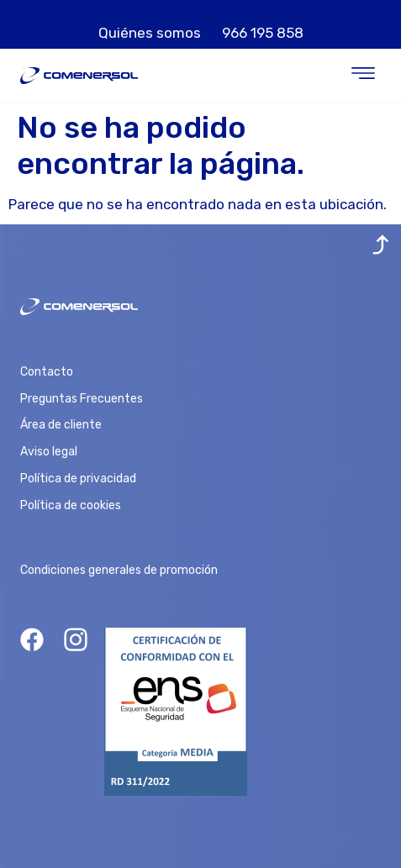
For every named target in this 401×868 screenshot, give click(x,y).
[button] (363, 75)
